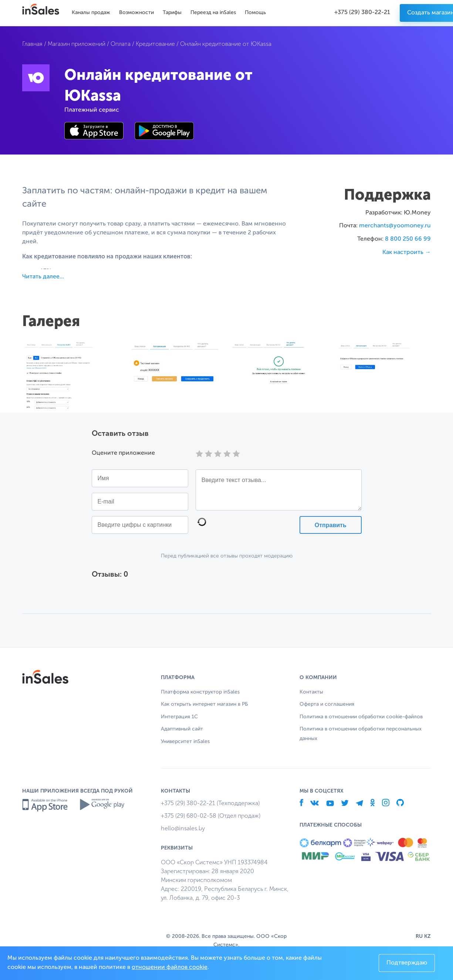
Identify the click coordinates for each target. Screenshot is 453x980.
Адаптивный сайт (182, 729)
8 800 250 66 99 (408, 239)
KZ (427, 936)
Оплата (121, 44)
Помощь (255, 13)
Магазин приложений (77, 44)
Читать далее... (43, 277)
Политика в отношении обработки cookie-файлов (361, 717)
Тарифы (172, 13)
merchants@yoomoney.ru (395, 226)
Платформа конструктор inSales (200, 692)
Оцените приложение (123, 453)
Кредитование (155, 44)
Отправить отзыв (331, 528)
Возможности (136, 13)
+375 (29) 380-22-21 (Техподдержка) (210, 803)
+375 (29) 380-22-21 (362, 13)
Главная (32, 44)
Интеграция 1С (179, 717)
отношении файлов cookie (170, 967)
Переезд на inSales (213, 13)
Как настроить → (407, 252)
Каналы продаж (91, 13)
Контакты (311, 692)
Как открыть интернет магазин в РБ (204, 704)
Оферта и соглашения (327, 704)
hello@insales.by (183, 828)
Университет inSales (185, 742)
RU (419, 936)
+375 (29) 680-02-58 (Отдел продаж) (211, 816)
